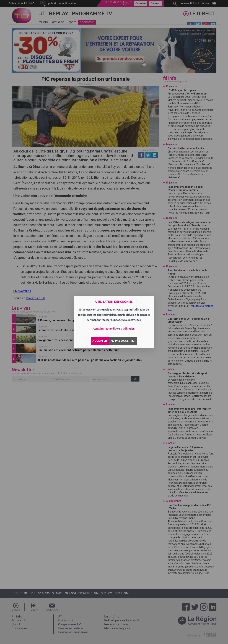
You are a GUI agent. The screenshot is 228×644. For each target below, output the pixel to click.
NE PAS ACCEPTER (123, 341)
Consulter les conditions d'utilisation (114, 329)
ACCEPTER (100, 341)
